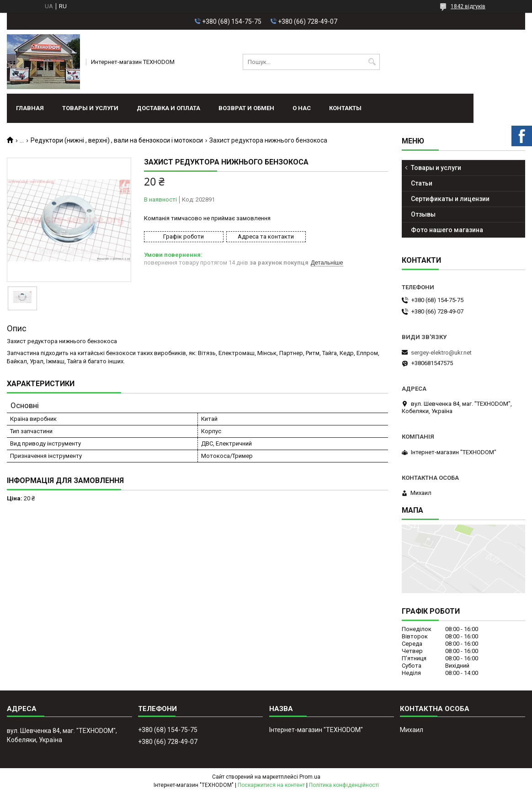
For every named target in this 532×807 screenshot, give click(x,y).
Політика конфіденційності (344, 785)
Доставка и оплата (168, 108)
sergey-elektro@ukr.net (441, 353)
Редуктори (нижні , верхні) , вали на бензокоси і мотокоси (117, 140)
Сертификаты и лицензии (450, 199)
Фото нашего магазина (447, 230)
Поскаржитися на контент (271, 785)
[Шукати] (372, 62)
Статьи (422, 183)
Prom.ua (310, 777)
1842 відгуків (468, 6)
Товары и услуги (90, 108)
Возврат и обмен (246, 108)
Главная (30, 108)
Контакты (345, 108)
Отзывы (423, 214)
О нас (302, 108)
